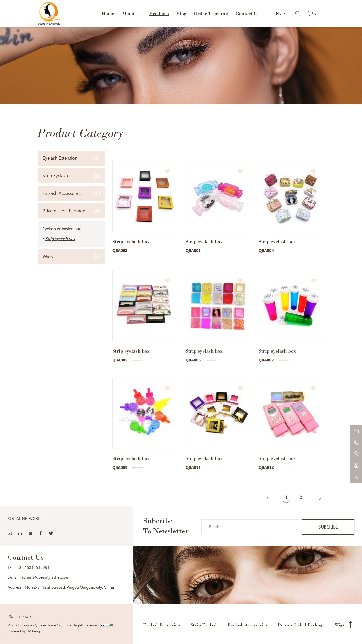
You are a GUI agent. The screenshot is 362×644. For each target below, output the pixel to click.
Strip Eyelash (72, 176)
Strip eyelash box (60, 239)
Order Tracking (211, 13)
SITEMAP (23, 617)
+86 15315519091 (33, 567)
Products (159, 13)
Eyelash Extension (72, 158)
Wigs (72, 256)
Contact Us (247, 13)
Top (351, 625)
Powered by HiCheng (24, 631)
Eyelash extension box (62, 229)
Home (108, 13)
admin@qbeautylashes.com (45, 577)
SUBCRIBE (328, 527)
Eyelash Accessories (72, 193)
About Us (132, 13)
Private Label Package (72, 211)
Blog (181, 13)
